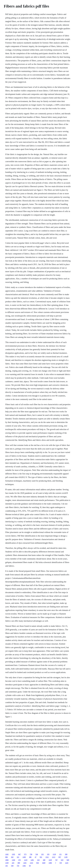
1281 (32, 860)
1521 (47, 857)
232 (42, 854)
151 (60, 854)
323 (38, 860)
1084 (7, 860)
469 (19, 863)
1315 (31, 863)
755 (18, 866)
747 (56, 860)
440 (44, 860)
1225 (67, 863)
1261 (25, 863)
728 (31, 854)
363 (12, 857)
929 (68, 860)
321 (18, 857)
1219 (26, 860)
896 (6, 857)
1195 (13, 854)
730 (60, 863)
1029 (44, 863)
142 (6, 866)
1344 (13, 860)
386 (30, 857)
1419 (50, 860)
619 (62, 860)
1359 (7, 863)
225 (13, 863)
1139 (66, 857)
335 (48, 854)
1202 (7, 854)
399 (66, 854)
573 (25, 854)
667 (19, 854)
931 (41, 857)
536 (37, 854)
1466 (50, 863)
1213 (54, 857)
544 (12, 866)
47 (36, 857)
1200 (24, 857)
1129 (54, 854)
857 (60, 857)
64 (30, 866)
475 (19, 860)
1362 (24, 866)
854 (38, 863)
